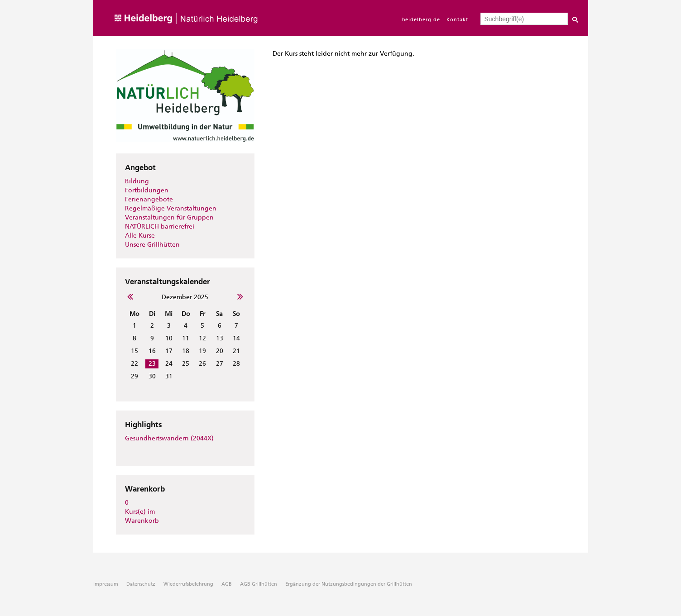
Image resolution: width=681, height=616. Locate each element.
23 (152, 364)
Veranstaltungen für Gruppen (169, 217)
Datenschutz (141, 584)
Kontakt (457, 20)
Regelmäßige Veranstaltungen (171, 208)
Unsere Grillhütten (152, 245)
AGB (227, 584)
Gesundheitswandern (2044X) (169, 438)
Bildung (137, 181)
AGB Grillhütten (259, 584)
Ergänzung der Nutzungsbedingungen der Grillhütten (349, 584)
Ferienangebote (149, 199)
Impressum (106, 584)
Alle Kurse (140, 236)
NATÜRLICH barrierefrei (160, 227)
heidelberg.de (421, 20)
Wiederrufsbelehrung (188, 584)
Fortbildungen (147, 190)
